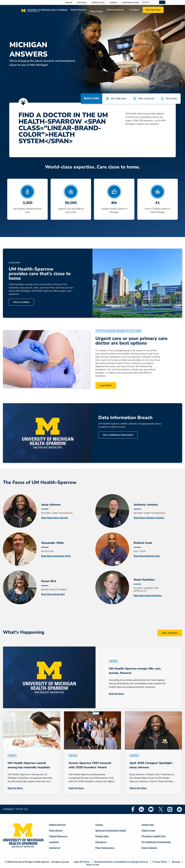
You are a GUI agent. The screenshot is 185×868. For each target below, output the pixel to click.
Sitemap (176, 862)
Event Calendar (149, 848)
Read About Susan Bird (53, 594)
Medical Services (78, 10)
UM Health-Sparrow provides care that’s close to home (40, 274)
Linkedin (141, 809)
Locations (134, 10)
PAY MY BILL (172, 99)
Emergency (101, 842)
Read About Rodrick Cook (147, 556)
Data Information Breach (125, 418)
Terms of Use (92, 865)
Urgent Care (148, 825)
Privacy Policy (160, 862)
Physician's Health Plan (154, 836)
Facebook (133, 809)
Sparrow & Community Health (111, 830)
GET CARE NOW (119, 99)
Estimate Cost (98, 3)
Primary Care (102, 836)
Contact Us (55, 848)
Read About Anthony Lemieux (149, 518)
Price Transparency (105, 848)
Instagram (170, 809)
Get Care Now (153, 10)
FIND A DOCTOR (146, 99)
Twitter (160, 809)
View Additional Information (118, 435)
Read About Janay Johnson (55, 518)
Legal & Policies (82, 862)
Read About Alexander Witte (56, 556)
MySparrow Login (130, 3)
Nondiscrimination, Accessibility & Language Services (121, 862)
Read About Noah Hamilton (148, 595)
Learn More (106, 385)
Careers (113, 3)
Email (180, 809)
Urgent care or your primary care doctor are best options (131, 341)
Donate (69, 3)
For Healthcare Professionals (156, 842)
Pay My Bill (82, 3)
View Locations (21, 302)
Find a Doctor (96, 11)
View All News (170, 633)
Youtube (151, 809)
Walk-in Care (148, 830)
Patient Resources (115, 10)
